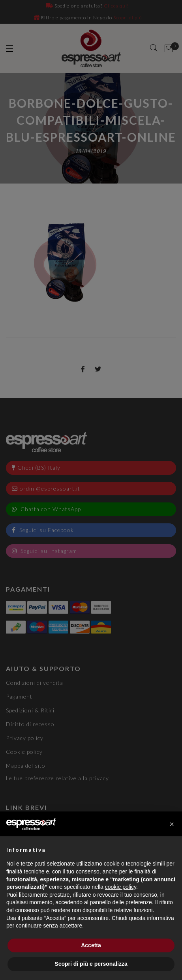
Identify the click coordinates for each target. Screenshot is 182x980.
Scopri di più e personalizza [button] (91, 964)
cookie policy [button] (121, 887)
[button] (172, 824)
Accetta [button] (91, 945)
